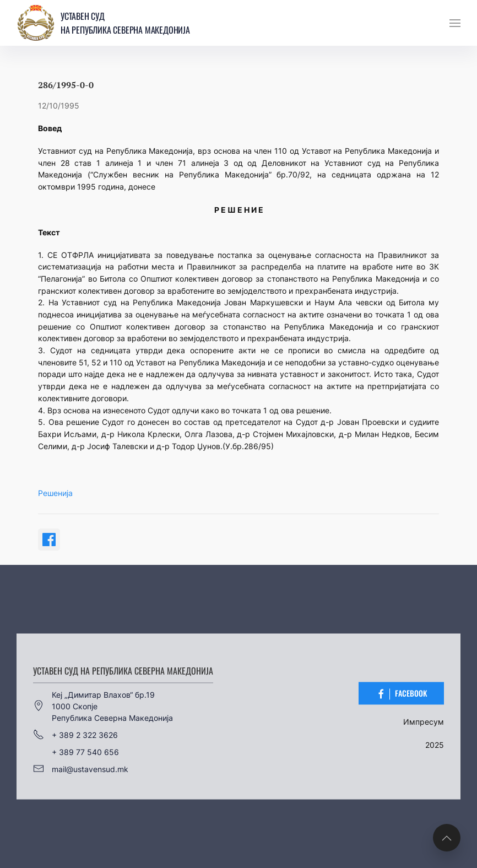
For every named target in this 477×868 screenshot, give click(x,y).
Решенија (55, 493)
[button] (455, 23)
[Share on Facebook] (49, 540)
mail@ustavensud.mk (81, 769)
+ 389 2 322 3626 (75, 735)
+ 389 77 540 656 (85, 751)
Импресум (424, 722)
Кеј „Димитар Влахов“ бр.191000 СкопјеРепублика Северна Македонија (103, 706)
